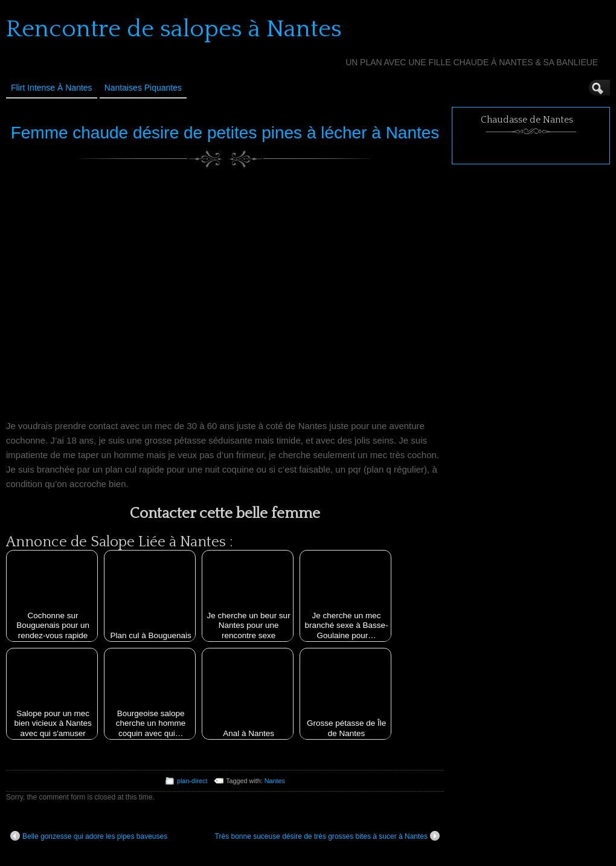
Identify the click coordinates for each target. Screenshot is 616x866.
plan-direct (192, 781)
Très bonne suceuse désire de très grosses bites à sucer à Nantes (327, 836)
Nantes (275, 781)
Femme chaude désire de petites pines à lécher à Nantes (225, 133)
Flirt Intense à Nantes (52, 88)
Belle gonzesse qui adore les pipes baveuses (89, 836)
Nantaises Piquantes (143, 88)
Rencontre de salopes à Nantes (174, 29)
